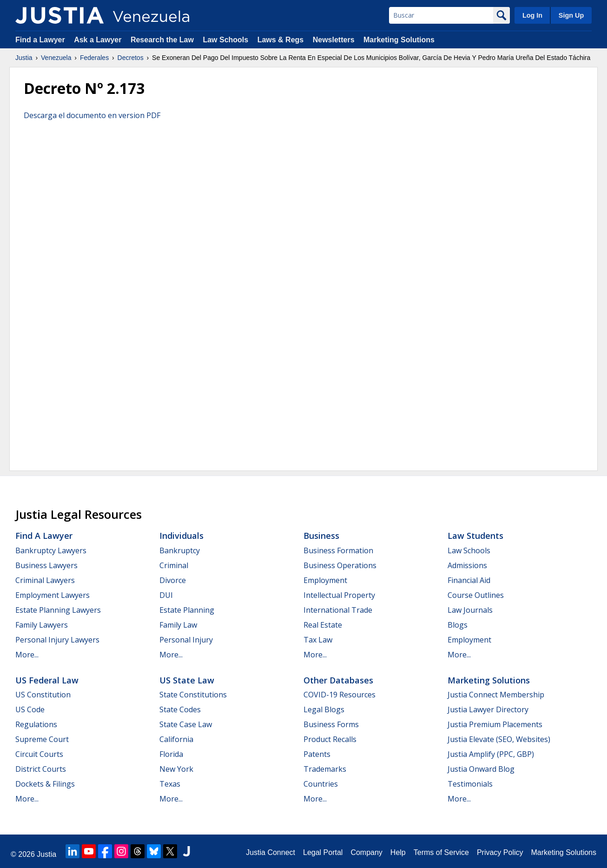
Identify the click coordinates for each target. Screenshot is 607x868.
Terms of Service (441, 852)
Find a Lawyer (40, 40)
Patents (317, 754)
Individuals (181, 536)
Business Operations (340, 565)
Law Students (475, 536)
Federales (94, 58)
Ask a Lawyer (99, 40)
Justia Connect (271, 852)
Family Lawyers (42, 625)
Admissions (467, 565)
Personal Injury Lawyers (57, 640)
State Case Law (186, 724)
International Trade (338, 610)
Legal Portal (323, 852)
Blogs (458, 625)
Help (398, 852)
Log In (532, 15)
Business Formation (338, 550)
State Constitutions (193, 695)
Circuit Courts (39, 754)
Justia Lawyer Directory (488, 709)
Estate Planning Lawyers (58, 610)
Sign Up (571, 15)
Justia (24, 58)
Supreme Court (42, 739)
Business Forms (331, 724)
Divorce (173, 580)
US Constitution (43, 695)
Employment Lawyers (53, 595)
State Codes (180, 709)
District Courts (41, 769)
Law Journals (470, 610)
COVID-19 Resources (340, 695)
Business (321, 536)
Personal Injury (186, 640)
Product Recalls (330, 739)
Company (366, 852)
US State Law (187, 680)
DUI (166, 595)
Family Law (178, 625)
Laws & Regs (281, 40)
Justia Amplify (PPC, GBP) (491, 754)
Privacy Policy (500, 852)
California (176, 739)
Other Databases (338, 680)
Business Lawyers (46, 565)
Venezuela (56, 58)
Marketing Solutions (399, 40)
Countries (321, 784)
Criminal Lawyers (45, 580)
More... (27, 655)
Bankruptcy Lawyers (51, 550)
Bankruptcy (180, 550)
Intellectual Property (339, 595)
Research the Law (162, 40)
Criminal (174, 565)
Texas (170, 784)
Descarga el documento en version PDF (92, 115)
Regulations (36, 724)
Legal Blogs (324, 709)
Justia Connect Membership (496, 695)
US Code (30, 709)
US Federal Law (47, 680)
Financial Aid (469, 580)
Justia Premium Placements (495, 724)
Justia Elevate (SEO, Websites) (499, 739)
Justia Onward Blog (481, 769)
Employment (325, 580)
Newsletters (334, 40)
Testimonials (470, 784)
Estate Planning (187, 610)
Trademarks (325, 769)
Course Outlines (476, 595)
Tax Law (318, 640)
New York (176, 769)
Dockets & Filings (45, 784)
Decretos (131, 58)
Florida (171, 754)
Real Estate (323, 625)
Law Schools (225, 40)
